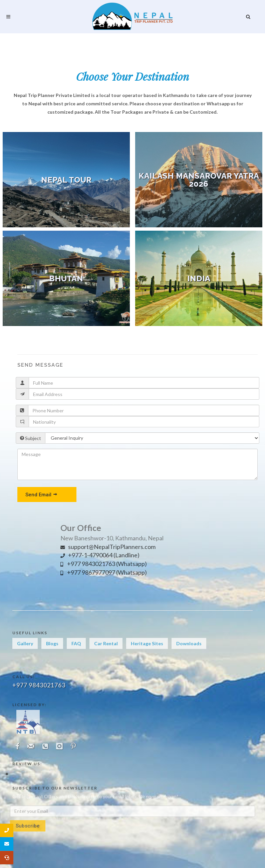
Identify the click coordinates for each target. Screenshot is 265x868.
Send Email (42, 494)
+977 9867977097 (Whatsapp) (104, 572)
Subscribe (28, 849)
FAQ (76, 650)
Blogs (52, 650)
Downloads (189, 650)
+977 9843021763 (39, 712)
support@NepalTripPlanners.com (108, 547)
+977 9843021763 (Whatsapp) (104, 564)
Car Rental (106, 650)
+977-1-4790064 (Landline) (100, 555)
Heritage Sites (147, 650)
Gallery (25, 650)
